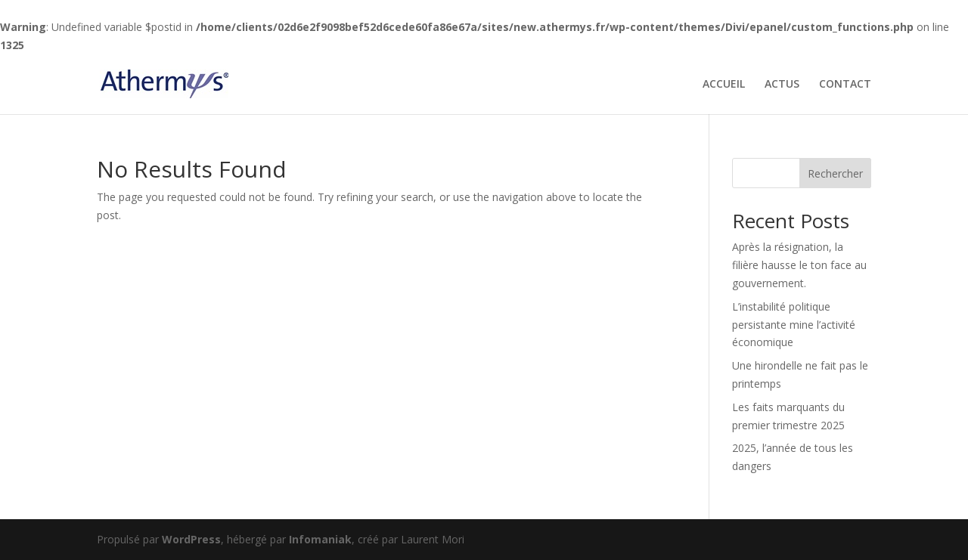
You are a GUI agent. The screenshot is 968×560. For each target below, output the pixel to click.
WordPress (191, 539)
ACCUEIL (724, 85)
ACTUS (782, 85)
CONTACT (845, 85)
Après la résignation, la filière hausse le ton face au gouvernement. (799, 265)
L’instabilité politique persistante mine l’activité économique (794, 325)
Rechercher (835, 173)
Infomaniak (320, 539)
